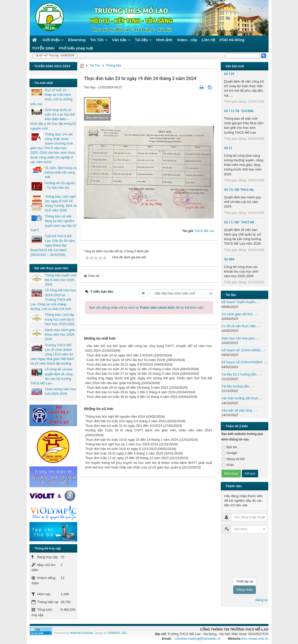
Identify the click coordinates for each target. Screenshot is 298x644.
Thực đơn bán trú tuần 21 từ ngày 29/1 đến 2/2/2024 (124, 426)
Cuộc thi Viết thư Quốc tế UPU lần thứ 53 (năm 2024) (126, 360)
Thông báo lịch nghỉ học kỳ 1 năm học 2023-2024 (122, 444)
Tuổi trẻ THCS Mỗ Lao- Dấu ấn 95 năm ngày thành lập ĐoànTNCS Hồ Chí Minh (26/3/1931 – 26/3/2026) (52, 245)
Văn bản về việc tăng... (238, 410)
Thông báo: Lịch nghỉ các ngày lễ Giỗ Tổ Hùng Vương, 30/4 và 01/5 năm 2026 (61, 203)
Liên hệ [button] (208, 40)
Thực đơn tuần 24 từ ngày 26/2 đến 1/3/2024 (119, 355)
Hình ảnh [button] (164, 40)
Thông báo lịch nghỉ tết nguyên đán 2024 (115, 417)
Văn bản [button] (121, 41)
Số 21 (228, 148)
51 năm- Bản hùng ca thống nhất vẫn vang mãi (60, 172)
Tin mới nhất (44, 83)
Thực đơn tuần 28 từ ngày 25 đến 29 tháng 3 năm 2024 (127, 388)
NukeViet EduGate (82, 633)
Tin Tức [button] (99, 41)
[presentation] (242, 555)
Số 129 (229, 74)
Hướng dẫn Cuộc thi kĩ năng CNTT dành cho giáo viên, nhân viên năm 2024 (148, 430)
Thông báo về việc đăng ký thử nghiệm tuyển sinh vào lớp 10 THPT (53, 223)
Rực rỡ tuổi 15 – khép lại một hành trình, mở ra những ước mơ (51, 97)
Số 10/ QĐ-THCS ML (239, 190)
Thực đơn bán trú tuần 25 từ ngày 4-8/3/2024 (120, 364)
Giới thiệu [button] (53, 41)
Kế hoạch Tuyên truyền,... (240, 302)
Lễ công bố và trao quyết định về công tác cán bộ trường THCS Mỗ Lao (51, 376)
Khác (228, 465)
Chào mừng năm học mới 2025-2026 (60, 391)
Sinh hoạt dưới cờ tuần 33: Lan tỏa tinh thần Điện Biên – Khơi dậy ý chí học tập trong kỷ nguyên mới (53, 119)
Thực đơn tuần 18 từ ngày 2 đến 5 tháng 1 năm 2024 (124, 453)
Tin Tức (95, 65)
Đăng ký (262, 600)
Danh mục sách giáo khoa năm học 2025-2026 (60, 334)
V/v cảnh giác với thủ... (238, 314)
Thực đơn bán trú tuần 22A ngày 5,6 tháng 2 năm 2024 (125, 421)
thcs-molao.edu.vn (255, 639)
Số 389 (229, 259)
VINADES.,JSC (117, 633)
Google (229, 453)
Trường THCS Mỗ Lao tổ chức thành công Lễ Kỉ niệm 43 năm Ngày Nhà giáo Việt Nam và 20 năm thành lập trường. (52, 354)
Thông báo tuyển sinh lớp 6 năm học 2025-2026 (61, 280)
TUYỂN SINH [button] (43, 48)
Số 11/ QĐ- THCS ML (240, 222)
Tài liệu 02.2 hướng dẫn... (240, 374)
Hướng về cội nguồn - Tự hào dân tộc (60, 185)
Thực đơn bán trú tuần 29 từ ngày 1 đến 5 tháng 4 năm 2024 (131, 392)
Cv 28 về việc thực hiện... (240, 326)
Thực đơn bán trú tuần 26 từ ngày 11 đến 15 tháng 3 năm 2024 (133, 369)
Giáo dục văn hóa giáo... (240, 338)
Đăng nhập (245, 590)
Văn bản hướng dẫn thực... (241, 398)
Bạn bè (229, 447)
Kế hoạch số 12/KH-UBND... (242, 350)
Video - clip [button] (187, 40)
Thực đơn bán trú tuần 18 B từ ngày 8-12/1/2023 (121, 449)
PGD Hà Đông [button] (232, 40)
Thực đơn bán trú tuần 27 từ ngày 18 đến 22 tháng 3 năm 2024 (133, 374)
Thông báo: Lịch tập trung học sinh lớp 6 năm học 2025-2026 (59, 319)
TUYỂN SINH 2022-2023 (52, 66)
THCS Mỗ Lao (204, 231)
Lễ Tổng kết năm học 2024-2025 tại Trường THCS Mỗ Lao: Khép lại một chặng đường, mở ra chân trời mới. (53, 300)
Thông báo (114, 65)
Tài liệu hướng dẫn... (237, 386)
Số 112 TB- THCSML (239, 111)
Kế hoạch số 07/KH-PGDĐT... (243, 362)
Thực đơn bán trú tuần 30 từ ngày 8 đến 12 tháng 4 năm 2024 (132, 397)
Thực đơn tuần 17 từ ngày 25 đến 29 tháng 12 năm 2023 (127, 458)
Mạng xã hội (233, 459)
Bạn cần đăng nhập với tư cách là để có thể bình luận (146, 308)
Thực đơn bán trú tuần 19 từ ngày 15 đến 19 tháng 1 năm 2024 (131, 440)
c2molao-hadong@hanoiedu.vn (198, 639)
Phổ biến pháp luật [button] (76, 48)
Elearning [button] (77, 40)
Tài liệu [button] (143, 41)
